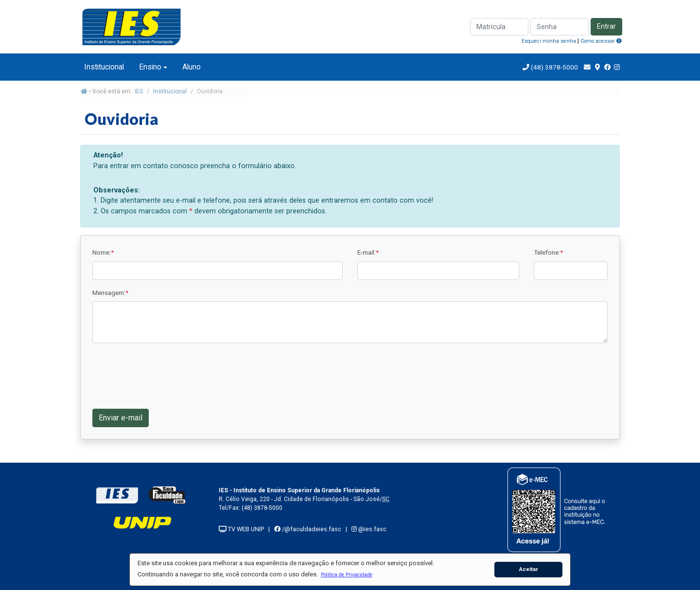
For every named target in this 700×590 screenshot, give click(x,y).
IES (139, 91)
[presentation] (166, 375)
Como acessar (601, 41)
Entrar (606, 26)
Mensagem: (110, 293)
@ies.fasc (369, 529)
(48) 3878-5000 (554, 67)
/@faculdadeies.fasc (308, 529)
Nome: (103, 252)
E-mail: (368, 252)
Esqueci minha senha (549, 41)
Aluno (192, 67)
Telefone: (548, 252)
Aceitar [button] (529, 569)
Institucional (104, 67)
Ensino (150, 67)
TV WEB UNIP (241, 529)
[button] (346, 574)
